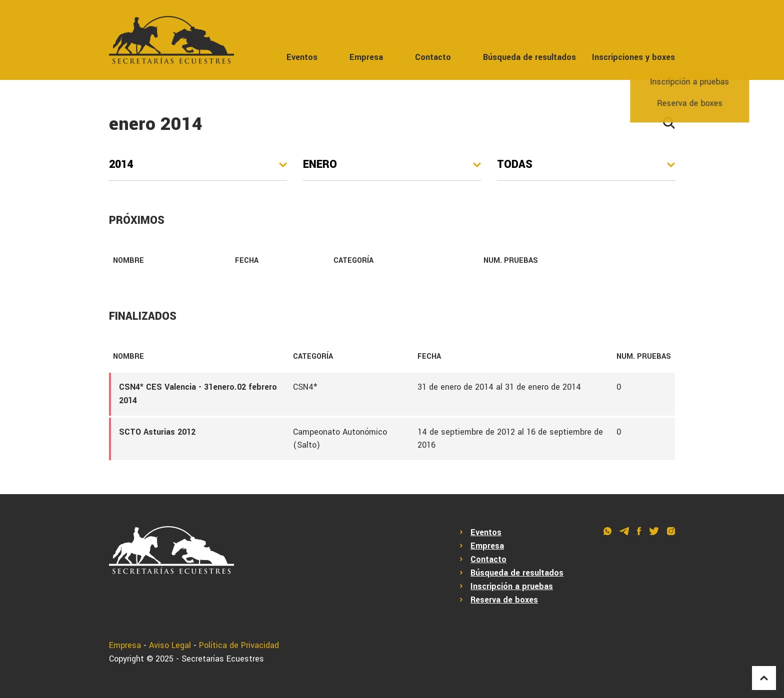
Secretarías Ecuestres (223, 659)
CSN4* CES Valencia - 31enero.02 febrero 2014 (198, 394)
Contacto (433, 57)
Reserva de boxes (504, 600)
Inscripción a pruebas (512, 586)
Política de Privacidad (239, 645)
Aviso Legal (170, 645)
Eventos (302, 57)
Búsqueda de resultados (529, 57)
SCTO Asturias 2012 (157, 432)
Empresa (366, 57)
